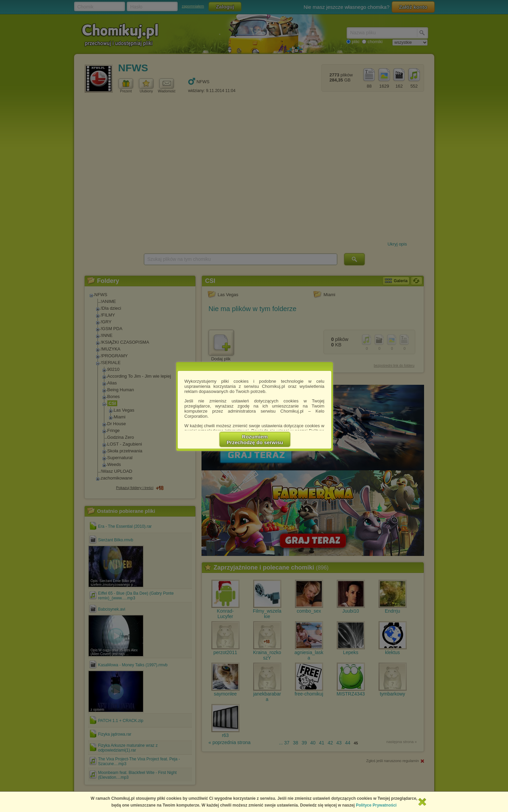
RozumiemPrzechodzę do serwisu (255, 439)
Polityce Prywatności (376, 805)
